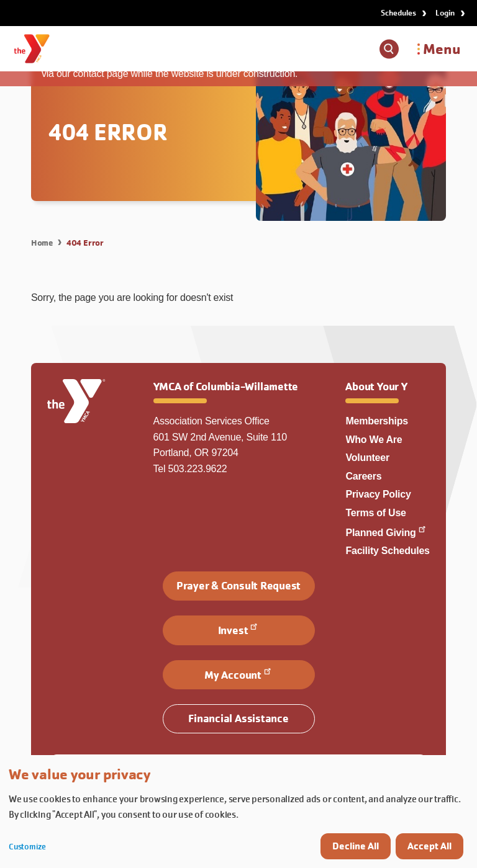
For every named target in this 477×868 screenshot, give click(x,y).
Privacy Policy (378, 494)
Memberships (377, 421)
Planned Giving (386, 533)
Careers (363, 476)
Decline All (356, 846)
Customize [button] (27, 847)
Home (42, 243)
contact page (101, 74)
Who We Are (374, 440)
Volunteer (367, 458)
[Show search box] (389, 49)
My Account (238, 674)
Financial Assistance (238, 718)
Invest (239, 629)
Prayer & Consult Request (238, 585)
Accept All (429, 846)
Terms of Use (375, 513)
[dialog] (238, 812)
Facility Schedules (387, 551)
